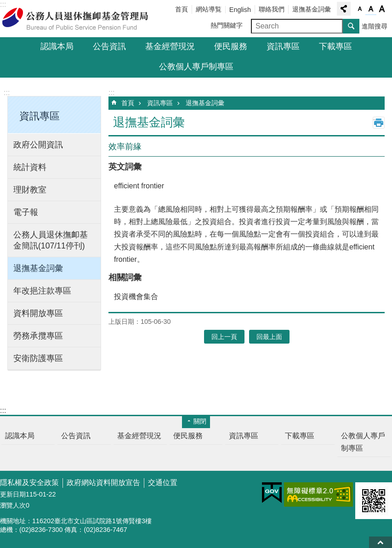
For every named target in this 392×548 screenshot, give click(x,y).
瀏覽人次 (13, 505)
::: (7, 93)
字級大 (382, 9)
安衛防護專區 (38, 358)
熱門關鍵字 (227, 25)
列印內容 (379, 123)
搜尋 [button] (351, 26)
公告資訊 (109, 46)
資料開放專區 (38, 313)
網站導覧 (209, 9)
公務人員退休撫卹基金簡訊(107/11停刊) (51, 240)
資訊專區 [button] (40, 116)
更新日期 (13, 494)
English (240, 10)
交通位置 (163, 483)
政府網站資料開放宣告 (103, 483)
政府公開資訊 (38, 145)
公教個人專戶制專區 (196, 67)
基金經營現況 (170, 46)
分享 (344, 9)
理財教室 (30, 190)
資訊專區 (283, 46)
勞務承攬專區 (38, 336)
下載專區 (335, 46)
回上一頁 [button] (224, 337)
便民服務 (231, 46)
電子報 (26, 212)
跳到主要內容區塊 (5, 5)
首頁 (182, 9)
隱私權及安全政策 (29, 483)
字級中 (371, 9)
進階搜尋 (375, 26)
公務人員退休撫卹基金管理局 (80, 19)
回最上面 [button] (269, 337)
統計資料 (30, 167)
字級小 (360, 9)
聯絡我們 (272, 9)
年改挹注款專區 (42, 291)
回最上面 (381, 542)
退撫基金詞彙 (312, 9)
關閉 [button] (200, 421)
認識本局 (57, 46)
